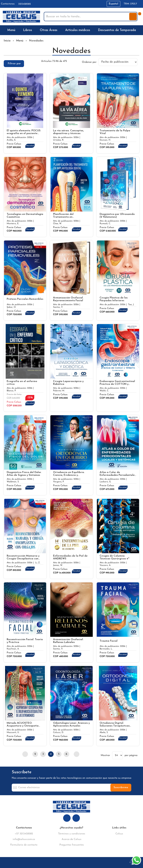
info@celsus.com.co (24, 839)
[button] (113, 4)
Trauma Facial (109, 641)
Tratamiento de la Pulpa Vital (115, 132)
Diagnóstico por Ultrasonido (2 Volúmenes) (117, 216)
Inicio (7, 41)
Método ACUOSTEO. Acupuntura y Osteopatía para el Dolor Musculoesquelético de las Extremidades (23, 724)
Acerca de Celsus (71, 839)
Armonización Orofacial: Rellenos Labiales (68, 641)
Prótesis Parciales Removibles (25, 299)
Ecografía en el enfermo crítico (22, 383)
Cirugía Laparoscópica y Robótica (68, 383)
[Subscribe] (121, 788)
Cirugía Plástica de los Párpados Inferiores (114, 299)
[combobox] (87, 17)
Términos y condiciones (72, 834)
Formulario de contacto (24, 845)
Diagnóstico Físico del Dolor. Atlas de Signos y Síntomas (24, 474)
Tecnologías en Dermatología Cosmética (25, 216)
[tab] (14, 64)
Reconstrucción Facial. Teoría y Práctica (25, 641)
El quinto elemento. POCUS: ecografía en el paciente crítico (24, 132)
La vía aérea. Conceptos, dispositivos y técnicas (68, 132)
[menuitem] (12, 30)
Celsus (119, 834)
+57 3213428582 (24, 834)
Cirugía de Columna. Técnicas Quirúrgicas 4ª (114, 557)
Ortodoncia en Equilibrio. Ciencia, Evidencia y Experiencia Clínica (69, 474)
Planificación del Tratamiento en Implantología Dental (66, 216)
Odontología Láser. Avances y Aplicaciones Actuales (71, 724)
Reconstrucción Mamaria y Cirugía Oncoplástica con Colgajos (23, 557)
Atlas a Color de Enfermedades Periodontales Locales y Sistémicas (118, 474)
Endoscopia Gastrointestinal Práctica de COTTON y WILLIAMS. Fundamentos (117, 383)
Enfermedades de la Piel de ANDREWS (70, 557)
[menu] (71, 30)
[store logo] (21, 17)
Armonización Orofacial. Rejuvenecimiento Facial (68, 299)
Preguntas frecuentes (72, 845)
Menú (20, 41)
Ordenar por (89, 62)
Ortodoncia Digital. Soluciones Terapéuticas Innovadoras (115, 724)
